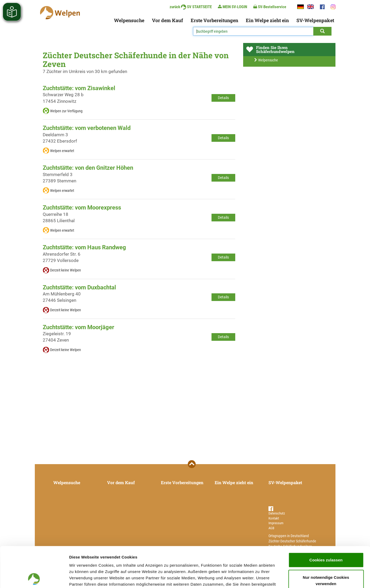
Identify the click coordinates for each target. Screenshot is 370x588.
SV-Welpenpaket (315, 20)
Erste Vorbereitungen (214, 20)
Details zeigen (280, 578)
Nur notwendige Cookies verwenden (326, 540)
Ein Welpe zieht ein (267, 20)
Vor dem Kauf (167, 20)
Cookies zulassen (326, 519)
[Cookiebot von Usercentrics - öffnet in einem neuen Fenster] (34, 578)
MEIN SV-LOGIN (232, 7)
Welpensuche (129, 20)
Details (223, 98)
